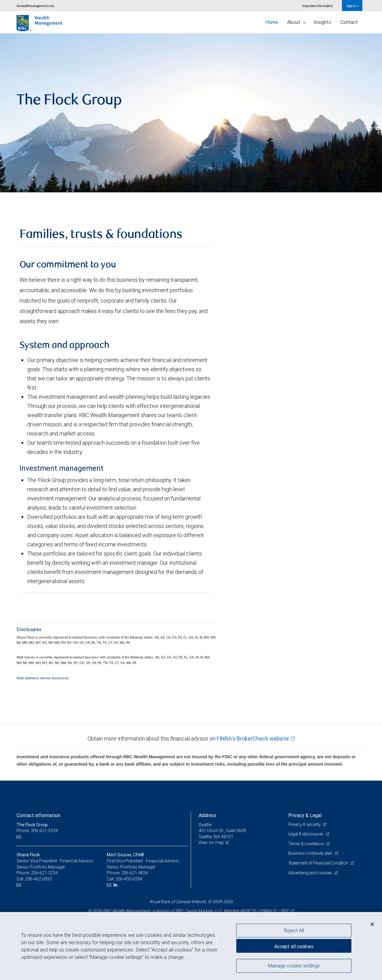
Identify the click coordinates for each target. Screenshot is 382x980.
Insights (322, 22)
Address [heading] (207, 815)
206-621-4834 (135, 873)
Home (272, 22)
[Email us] (19, 837)
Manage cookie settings (294, 966)
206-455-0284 (129, 879)
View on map (211, 842)
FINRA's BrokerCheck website (253, 739)
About (297, 22)
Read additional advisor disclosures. (43, 678)
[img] (191, 113)
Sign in (353, 6)
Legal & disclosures (306, 834)
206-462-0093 (39, 879)
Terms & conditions (307, 844)
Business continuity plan (311, 853)
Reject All (294, 930)
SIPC (285, 911)
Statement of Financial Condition (319, 863)
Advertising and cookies (311, 873)
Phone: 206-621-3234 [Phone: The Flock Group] (37, 831)
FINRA (265, 911)
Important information (318, 6)
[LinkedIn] (116, 885)
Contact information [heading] (38, 815)
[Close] (372, 924)
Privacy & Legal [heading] (305, 815)
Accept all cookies (294, 946)
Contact (349, 22)
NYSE (245, 911)
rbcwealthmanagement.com (35, 6)
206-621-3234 (44, 873)
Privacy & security (305, 824)
